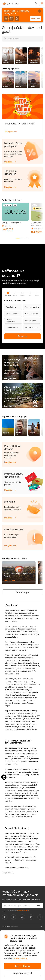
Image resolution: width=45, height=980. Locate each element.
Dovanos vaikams (31, 314)
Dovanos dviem (30, 321)
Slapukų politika (19, 958)
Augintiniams (11, 307)
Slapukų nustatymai (23, 973)
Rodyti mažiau (8, 873)
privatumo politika (23, 911)
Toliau (22, 336)
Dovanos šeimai (12, 328)
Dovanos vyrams (12, 314)
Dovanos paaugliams (10, 321)
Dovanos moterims (32, 307)
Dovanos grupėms (31, 328)
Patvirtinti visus (22, 966)
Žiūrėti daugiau (23, 592)
